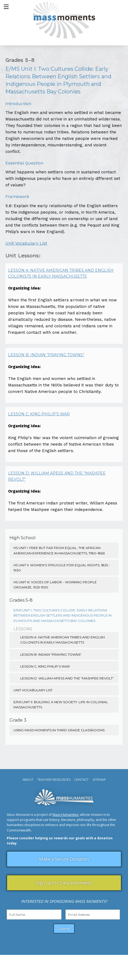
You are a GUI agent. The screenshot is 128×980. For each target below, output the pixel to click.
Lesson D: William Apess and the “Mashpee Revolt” (57, 476)
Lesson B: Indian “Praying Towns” (46, 355)
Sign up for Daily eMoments (64, 883)
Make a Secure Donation (64, 859)
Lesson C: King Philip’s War (39, 414)
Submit (64, 929)
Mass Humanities (65, 815)
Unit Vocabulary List (26, 243)
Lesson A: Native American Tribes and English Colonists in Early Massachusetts (61, 273)
